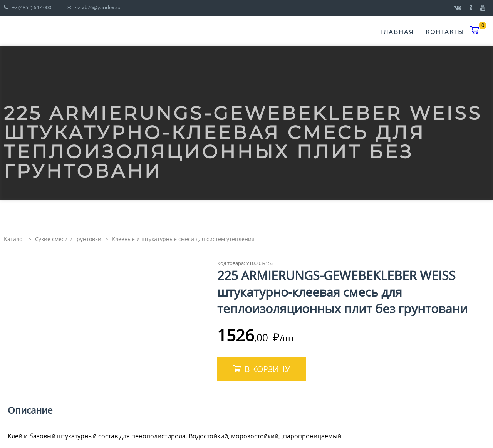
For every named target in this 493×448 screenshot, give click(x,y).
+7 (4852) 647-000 (32, 7)
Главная (397, 32)
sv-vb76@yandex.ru (98, 7)
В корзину (267, 369)
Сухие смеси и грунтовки (68, 239)
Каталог (14, 239)
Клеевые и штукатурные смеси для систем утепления (183, 239)
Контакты (445, 32)
